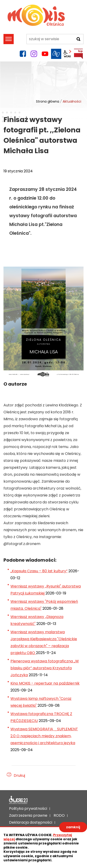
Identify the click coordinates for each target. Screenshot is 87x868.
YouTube (45, 54)
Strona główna (48, 101)
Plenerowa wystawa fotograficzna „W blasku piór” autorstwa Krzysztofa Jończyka (45, 668)
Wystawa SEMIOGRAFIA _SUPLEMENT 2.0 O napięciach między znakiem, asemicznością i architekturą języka (44, 736)
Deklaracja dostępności (18, 800)
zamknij (73, 827)
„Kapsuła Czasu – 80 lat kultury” (39, 571)
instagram (34, 54)
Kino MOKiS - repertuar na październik (45, 683)
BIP (78, 54)
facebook (23, 54)
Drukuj (19, 775)
